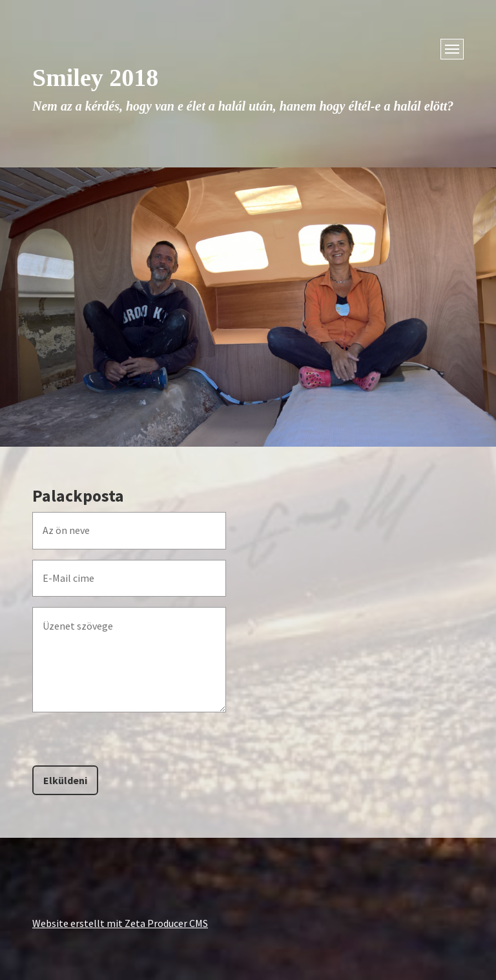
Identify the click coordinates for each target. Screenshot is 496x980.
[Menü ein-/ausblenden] (452, 49)
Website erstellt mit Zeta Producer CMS (120, 923)
